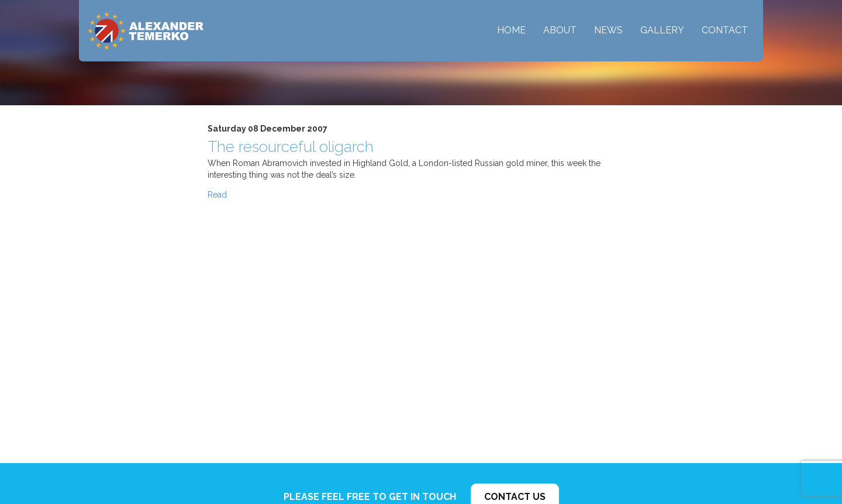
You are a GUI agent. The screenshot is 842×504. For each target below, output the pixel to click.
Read (217, 195)
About (560, 30)
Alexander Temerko (146, 31)
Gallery (662, 30)
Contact (725, 30)
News (608, 30)
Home (511, 30)
